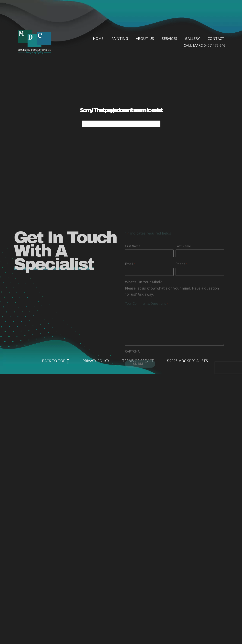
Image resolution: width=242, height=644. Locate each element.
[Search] (121, 124)
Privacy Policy (96, 361)
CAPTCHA (132, 375)
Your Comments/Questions (146, 327)
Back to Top (56, 361)
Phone (181, 287)
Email (130, 287)
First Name (133, 269)
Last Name (183, 269)
